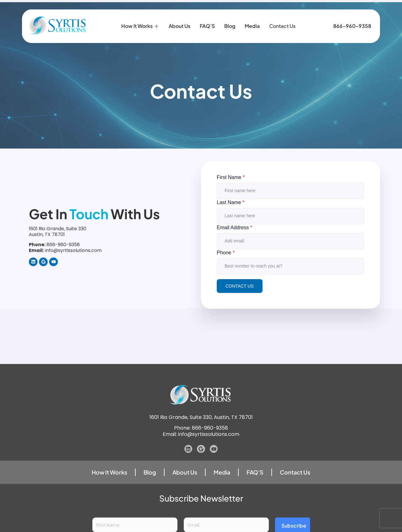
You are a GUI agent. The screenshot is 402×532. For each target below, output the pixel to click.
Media (252, 25)
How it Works (140, 25)
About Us (179, 25)
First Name (232, 185)
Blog (230, 25)
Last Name (232, 210)
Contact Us (282, 25)
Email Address (236, 234)
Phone (228, 258)
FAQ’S (207, 25)
